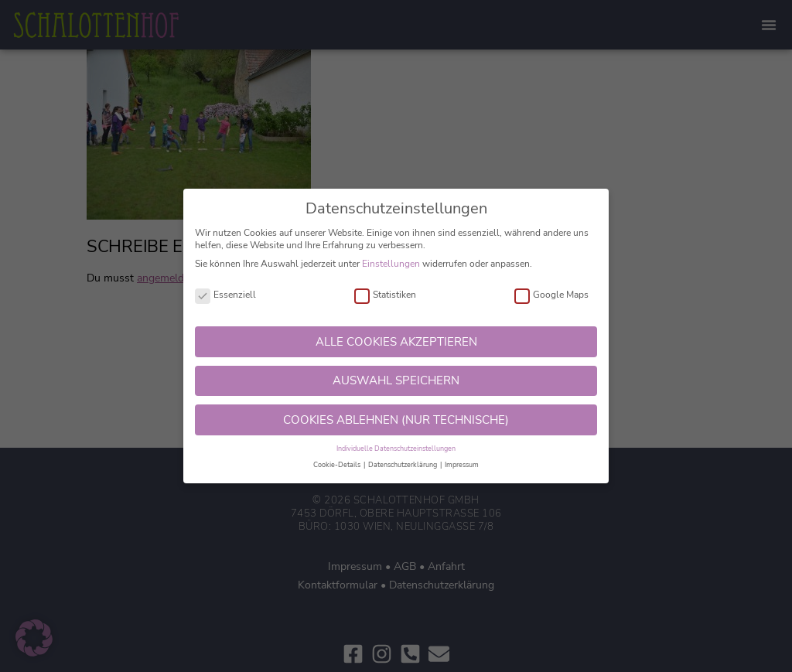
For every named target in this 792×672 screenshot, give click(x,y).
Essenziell (225, 295)
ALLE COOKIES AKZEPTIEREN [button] (396, 342)
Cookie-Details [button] (338, 465)
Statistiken (385, 295)
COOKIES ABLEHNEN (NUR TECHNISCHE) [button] (396, 420)
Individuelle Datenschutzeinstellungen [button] (396, 449)
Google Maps (551, 295)
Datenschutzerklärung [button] (403, 465)
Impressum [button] (462, 465)
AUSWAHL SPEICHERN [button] (396, 380)
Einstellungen (391, 264)
